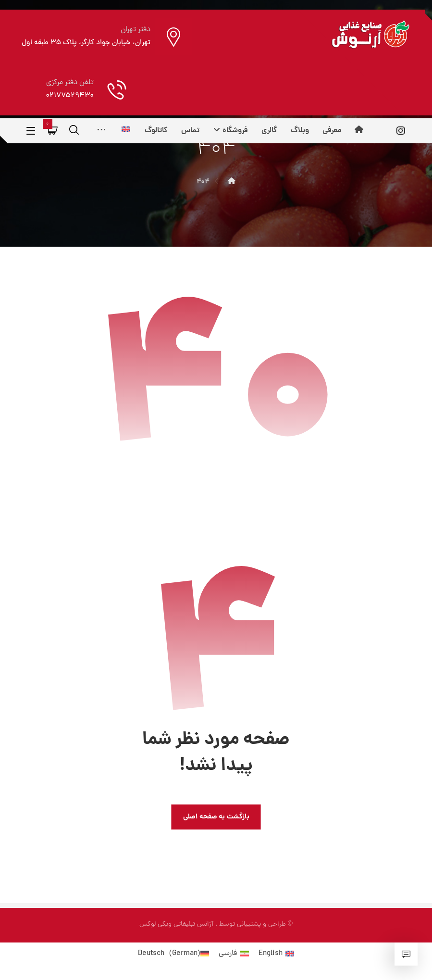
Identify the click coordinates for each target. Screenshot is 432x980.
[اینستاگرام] (401, 131)
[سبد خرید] (53, 130)
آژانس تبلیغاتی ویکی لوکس (176, 924)
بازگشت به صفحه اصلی (216, 817)
